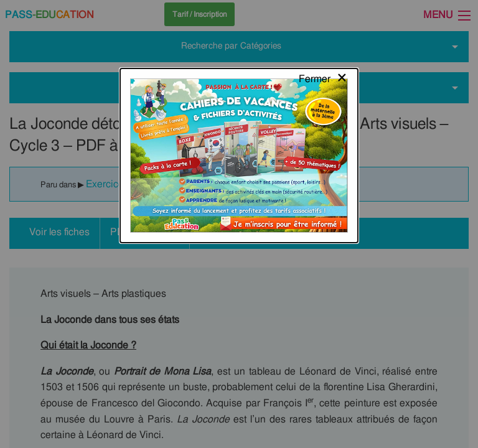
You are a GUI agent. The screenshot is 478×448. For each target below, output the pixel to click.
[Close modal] (323, 22)
